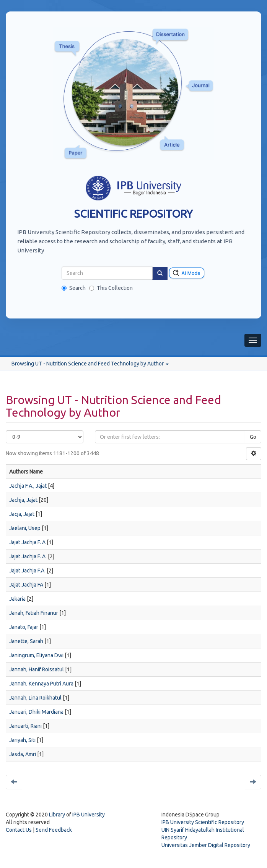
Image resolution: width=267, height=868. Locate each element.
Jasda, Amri (23, 754)
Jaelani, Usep (25, 528)
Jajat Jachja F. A (27, 542)
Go (253, 437)
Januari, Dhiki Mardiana (36, 712)
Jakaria (17, 599)
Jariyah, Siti (22, 740)
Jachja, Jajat (23, 500)
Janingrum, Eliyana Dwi (36, 655)
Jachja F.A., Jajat (28, 486)
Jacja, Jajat (22, 514)
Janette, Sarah (26, 641)
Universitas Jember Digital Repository (206, 845)
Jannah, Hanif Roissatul (37, 669)
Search (74, 288)
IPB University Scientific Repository (203, 822)
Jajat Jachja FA (26, 585)
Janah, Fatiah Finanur (34, 613)
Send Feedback (54, 830)
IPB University (89, 815)
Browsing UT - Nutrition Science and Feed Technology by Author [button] (90, 364)
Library (57, 815)
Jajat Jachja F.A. (27, 571)
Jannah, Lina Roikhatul (35, 698)
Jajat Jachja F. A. (28, 556)
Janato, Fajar (24, 627)
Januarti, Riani (25, 726)
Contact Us (19, 830)
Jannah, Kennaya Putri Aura (41, 684)
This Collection (111, 288)
